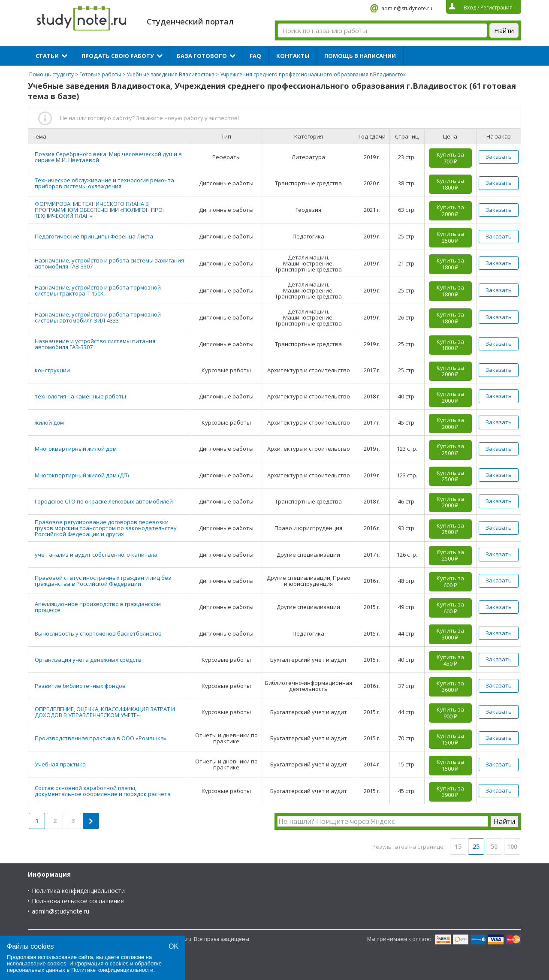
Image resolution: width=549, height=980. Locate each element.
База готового (202, 56)
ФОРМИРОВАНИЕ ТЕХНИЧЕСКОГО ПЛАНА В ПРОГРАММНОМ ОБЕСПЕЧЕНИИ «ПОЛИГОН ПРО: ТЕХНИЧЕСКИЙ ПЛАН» (99, 210)
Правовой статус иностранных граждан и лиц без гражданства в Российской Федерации (103, 581)
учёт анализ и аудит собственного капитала (96, 555)
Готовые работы (100, 74)
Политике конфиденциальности (112, 970)
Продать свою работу (118, 56)
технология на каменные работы (80, 396)
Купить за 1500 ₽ (450, 739)
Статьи (47, 56)
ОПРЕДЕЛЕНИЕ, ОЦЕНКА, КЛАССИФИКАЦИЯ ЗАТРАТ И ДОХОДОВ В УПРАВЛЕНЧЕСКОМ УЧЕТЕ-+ (105, 712)
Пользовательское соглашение (78, 901)
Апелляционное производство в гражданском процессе (98, 607)
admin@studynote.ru (407, 8)
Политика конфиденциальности (78, 891)
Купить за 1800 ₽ (450, 184)
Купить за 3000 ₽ (450, 634)
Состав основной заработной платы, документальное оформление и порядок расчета (103, 791)
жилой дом (49, 422)
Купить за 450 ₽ (450, 660)
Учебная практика (60, 764)
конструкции (52, 370)
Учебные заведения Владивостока (170, 74)
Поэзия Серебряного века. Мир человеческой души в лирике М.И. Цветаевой (108, 157)
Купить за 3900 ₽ (450, 792)
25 (476, 846)
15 (458, 846)
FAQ (255, 56)
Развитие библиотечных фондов (80, 686)
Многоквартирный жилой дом (76, 449)
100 (512, 846)
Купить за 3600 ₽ (450, 687)
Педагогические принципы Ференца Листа (94, 236)
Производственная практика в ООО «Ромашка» (101, 738)
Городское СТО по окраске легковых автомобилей (104, 501)
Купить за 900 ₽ (450, 713)
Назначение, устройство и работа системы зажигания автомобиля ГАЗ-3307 (109, 263)
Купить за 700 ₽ (450, 158)
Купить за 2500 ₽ (450, 237)
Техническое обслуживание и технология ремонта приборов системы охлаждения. (104, 183)
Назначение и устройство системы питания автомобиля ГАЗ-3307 (95, 344)
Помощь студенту (51, 74)
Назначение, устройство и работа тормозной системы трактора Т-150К (98, 290)
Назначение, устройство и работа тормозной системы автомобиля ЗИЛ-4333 (98, 317)
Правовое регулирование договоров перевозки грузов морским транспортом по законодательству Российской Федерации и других (106, 528)
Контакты (293, 56)
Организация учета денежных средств (88, 660)
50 (494, 846)
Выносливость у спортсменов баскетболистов (98, 633)
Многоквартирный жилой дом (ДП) (82, 475)
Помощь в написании (360, 56)
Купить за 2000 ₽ (450, 211)
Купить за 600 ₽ (450, 582)
